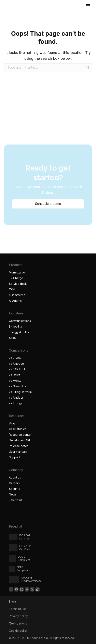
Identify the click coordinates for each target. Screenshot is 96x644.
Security (15, 489)
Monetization (18, 272)
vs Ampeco (16, 364)
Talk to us (16, 500)
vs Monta (15, 381)
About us (15, 477)
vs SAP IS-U (17, 369)
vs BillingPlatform (20, 392)
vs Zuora (15, 358)
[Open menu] (88, 6)
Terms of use (18, 609)
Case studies (18, 429)
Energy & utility (19, 332)
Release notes (19, 446)
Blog (12, 423)
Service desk (18, 284)
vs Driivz (15, 375)
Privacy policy (18, 616)
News (13, 494)
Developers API (19, 440)
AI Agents (16, 301)
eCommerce (17, 295)
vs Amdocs (16, 397)
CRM (12, 289)
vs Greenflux (18, 386)
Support (14, 457)
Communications (20, 321)
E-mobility (16, 326)
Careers (14, 483)
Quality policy (18, 623)
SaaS (12, 338)
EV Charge (16, 278)
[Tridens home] (4, 6)
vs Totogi (15, 403)
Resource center (20, 435)
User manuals (18, 452)
